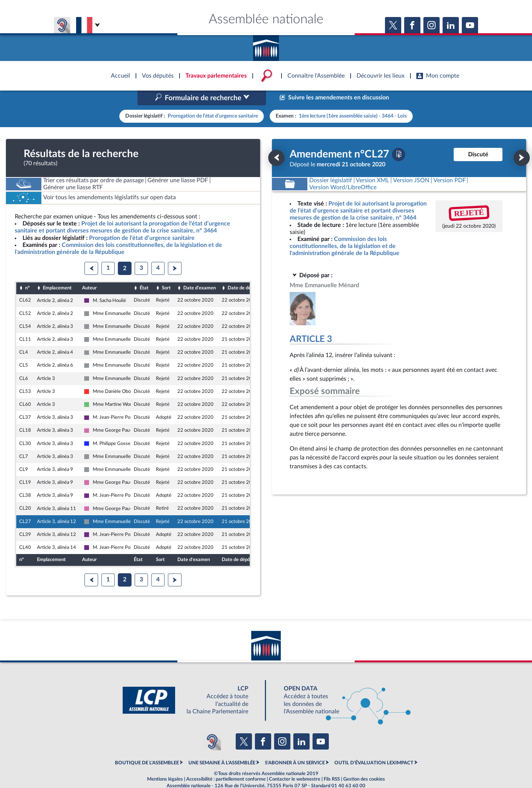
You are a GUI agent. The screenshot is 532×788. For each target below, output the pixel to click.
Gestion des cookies (364, 764)
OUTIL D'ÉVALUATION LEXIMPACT (374, 747)
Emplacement (57, 272)
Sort (166, 272)
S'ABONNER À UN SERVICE (295, 747)
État (144, 272)
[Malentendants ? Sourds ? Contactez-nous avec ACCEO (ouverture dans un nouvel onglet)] (212, 726)
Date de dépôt (243, 272)
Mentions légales (165, 764)
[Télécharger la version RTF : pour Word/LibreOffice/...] (343, 172)
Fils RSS (332, 764)
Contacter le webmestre (295, 764)
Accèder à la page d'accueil (266, 45)
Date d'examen (199, 272)
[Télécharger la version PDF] (399, 139)
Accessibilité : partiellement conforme (226, 764)
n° (27, 272)
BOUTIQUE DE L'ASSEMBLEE (147, 747)
